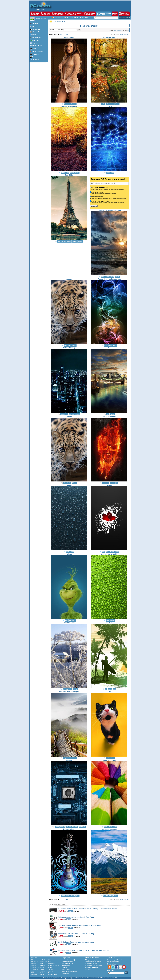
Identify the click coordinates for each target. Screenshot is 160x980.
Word (50, 960)
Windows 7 (35, 966)
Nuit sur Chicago (69, 348)
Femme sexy (69, 38)
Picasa (50, 973)
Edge (42, 964)
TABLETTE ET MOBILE (74, 14)
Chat (109, 692)
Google (50, 967)
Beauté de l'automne (69, 106)
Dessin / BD (37, 29)
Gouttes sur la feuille (109, 554)
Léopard (69, 417)
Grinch (69, 554)
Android (69, 760)
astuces (97, 960)
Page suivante (125, 34)
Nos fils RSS (59, 18)
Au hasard (36, 60)
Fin (67, 34)
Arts (117, 483)
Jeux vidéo (36, 40)
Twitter (42, 973)
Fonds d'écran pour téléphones (93, 965)
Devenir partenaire (66, 978)
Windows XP (35, 969)
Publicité (57, 978)
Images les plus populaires (69, 971)
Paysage (35, 43)
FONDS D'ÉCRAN (104, 14)
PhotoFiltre (34, 975)
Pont (109, 348)
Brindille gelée (69, 623)
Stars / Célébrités (38, 51)
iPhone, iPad (44, 962)
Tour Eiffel (69, 175)
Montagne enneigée (109, 829)
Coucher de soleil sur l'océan (109, 210)
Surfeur (109, 623)
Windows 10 (35, 962)
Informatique (36, 37)
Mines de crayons (109, 760)
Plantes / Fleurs (37, 46)
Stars (75, 104)
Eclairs (109, 106)
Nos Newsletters (72, 18)
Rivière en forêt (109, 38)
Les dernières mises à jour (69, 960)
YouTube (51, 969)
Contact (84, 978)
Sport (34, 49)
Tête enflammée (109, 417)
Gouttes (69, 485)
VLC (33, 973)
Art (33, 26)
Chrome (43, 966)
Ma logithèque (66, 965)
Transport (35, 54)
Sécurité (51, 971)
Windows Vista (35, 967)
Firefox (42, 967)
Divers (34, 35)
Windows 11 (35, 960)
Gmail (42, 969)
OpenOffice (51, 964)
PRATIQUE (46, 14)
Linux (33, 971)
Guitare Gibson (69, 829)
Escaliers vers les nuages (69, 692)
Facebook (43, 975)
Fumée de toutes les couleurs (109, 279)
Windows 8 (35, 964)
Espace (35, 57)
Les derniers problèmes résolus (116, 960)
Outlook (43, 971)
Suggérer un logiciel (67, 963)
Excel (50, 962)
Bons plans (88, 970)
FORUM (124, 14)
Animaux (35, 24)
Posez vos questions (113, 962)
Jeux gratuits (66, 973)
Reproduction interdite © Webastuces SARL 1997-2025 (102, 978)
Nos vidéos (86, 18)
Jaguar (69, 279)
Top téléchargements (68, 962)
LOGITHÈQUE (58, 14)
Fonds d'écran (41, 19)
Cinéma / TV (36, 32)
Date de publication (119, 30)
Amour (109, 485)
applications (91, 960)
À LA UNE (35, 14)
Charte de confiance (48, 978)
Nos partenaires (76, 978)
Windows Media (53, 975)
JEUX (115, 14)
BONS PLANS (90, 14)
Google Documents (54, 966)
